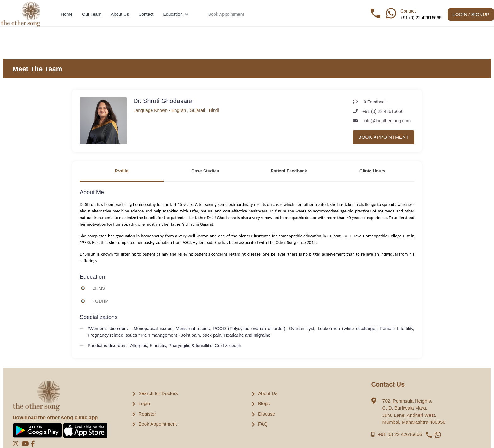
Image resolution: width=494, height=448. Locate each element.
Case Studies (205, 171)
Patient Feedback (289, 171)
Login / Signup (471, 14)
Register (147, 414)
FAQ (263, 424)
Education (175, 14)
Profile (122, 171)
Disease (267, 414)
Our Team (92, 14)
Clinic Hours (372, 171)
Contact (146, 14)
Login (144, 403)
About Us (120, 14)
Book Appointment (226, 14)
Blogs (264, 403)
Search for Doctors (158, 393)
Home (67, 14)
